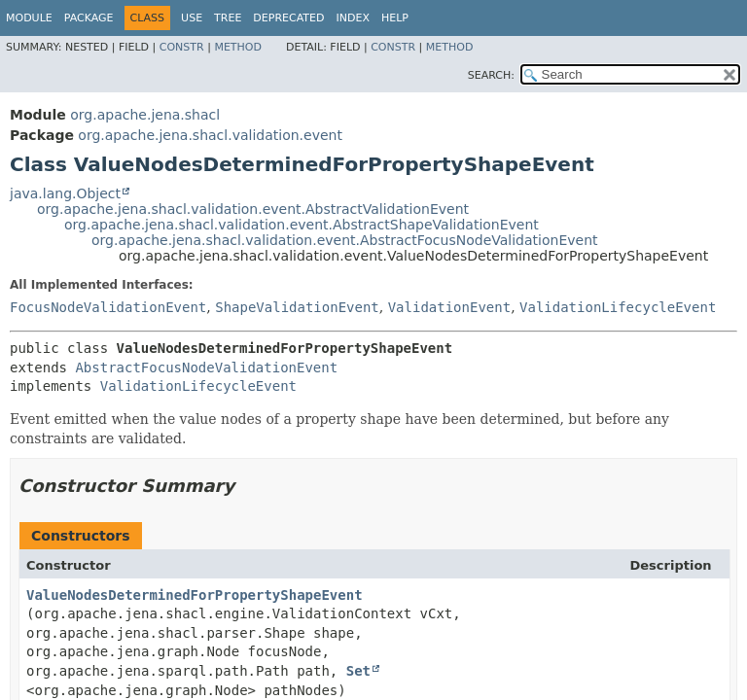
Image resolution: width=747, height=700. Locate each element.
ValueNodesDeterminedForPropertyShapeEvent (195, 595)
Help (395, 18)
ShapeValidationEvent (297, 307)
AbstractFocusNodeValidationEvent (206, 367)
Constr (182, 47)
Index (352, 18)
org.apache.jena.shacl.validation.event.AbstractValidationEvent (253, 209)
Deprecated (288, 18)
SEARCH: (491, 75)
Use (192, 18)
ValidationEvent (449, 307)
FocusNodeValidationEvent (108, 307)
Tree (228, 18)
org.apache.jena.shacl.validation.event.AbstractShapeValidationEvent (302, 225)
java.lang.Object (65, 193)
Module (29, 18)
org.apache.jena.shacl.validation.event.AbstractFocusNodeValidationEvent (345, 240)
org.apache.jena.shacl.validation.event (210, 135)
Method (238, 47)
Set (358, 671)
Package (89, 18)
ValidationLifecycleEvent (618, 307)
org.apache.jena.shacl (145, 115)
